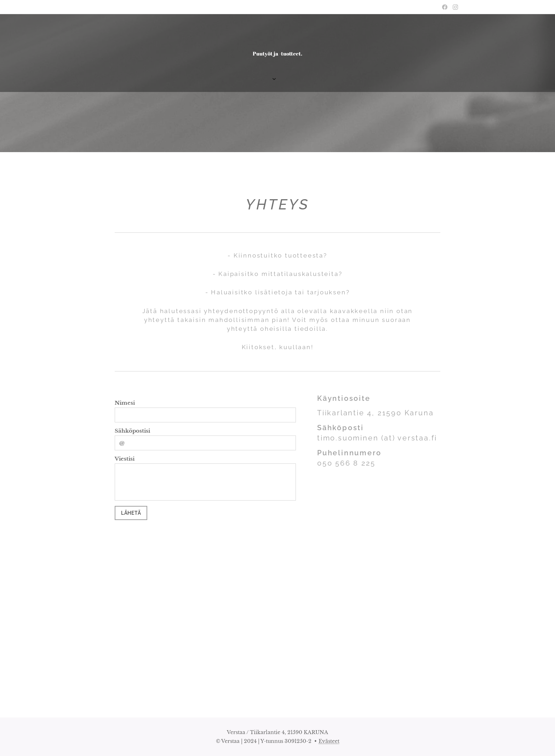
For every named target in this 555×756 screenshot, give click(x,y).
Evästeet (329, 741)
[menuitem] (262, 80)
